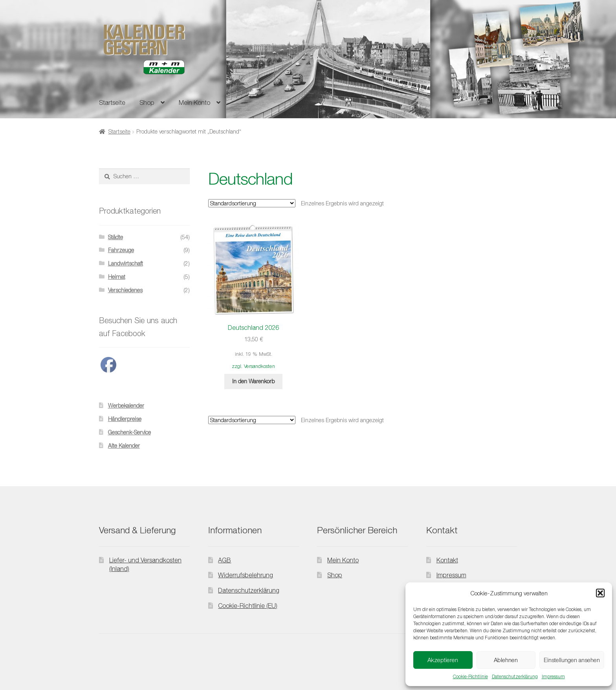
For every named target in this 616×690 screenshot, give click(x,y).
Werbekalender (126, 405)
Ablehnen (506, 660)
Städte (115, 237)
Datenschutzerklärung (515, 676)
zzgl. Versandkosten (253, 366)
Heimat (117, 277)
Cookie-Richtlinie (470, 676)
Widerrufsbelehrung (246, 575)
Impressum (553, 676)
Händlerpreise (125, 419)
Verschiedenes (125, 290)
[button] (600, 593)
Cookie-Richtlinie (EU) (248, 606)
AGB (225, 560)
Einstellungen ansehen (572, 660)
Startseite (112, 102)
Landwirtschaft (126, 263)
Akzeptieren (443, 660)
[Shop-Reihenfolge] (252, 203)
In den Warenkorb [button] (253, 381)
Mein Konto (194, 102)
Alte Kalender (124, 446)
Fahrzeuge (121, 250)
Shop (147, 102)
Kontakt (447, 560)
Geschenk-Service (129, 432)
